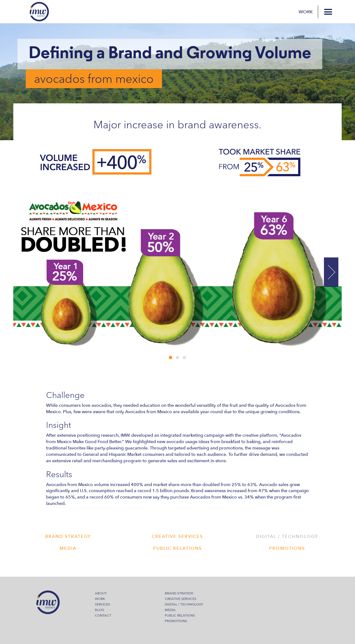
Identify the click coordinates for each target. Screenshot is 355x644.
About (101, 593)
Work (306, 12)
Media (170, 610)
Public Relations (180, 615)
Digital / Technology (184, 604)
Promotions (176, 621)
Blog (99, 610)
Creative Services (181, 599)
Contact (103, 615)
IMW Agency (39, 12)
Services (102, 604)
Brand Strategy (179, 593)
